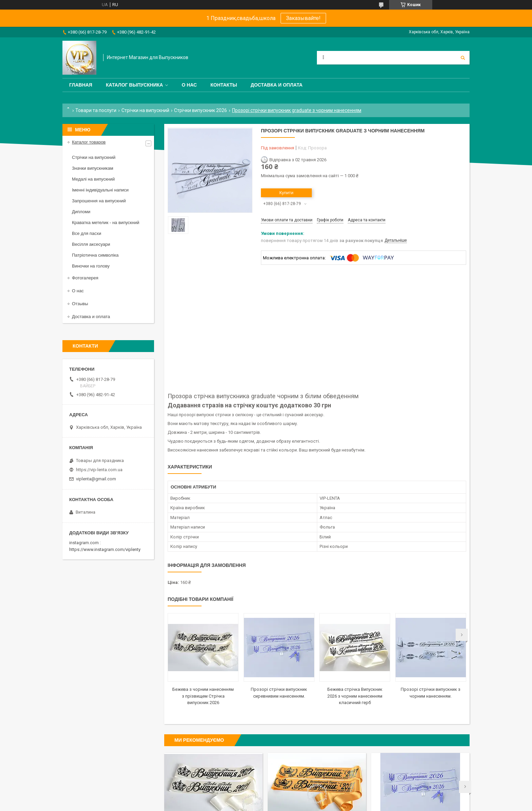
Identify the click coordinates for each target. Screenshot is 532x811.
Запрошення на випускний (99, 201)
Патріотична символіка (95, 255)
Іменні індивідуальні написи (100, 190)
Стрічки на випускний (145, 110)
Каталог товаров (89, 142)
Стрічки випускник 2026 (201, 110)
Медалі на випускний (93, 179)
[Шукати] (463, 58)
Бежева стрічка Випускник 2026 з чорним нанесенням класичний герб (355, 696)
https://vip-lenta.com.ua (99, 470)
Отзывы (80, 304)
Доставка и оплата (277, 85)
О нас (189, 85)
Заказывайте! (303, 18)
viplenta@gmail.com (96, 479)
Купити (286, 193)
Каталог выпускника (135, 85)
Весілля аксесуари (91, 244)
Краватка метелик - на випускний (106, 223)
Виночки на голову (91, 266)
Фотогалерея (85, 278)
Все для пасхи (87, 233)
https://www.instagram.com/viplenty (105, 549)
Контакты (224, 85)
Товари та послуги (96, 110)
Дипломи (81, 212)
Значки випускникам (93, 168)
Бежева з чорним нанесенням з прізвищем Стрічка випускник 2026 (203, 696)
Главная (81, 85)
